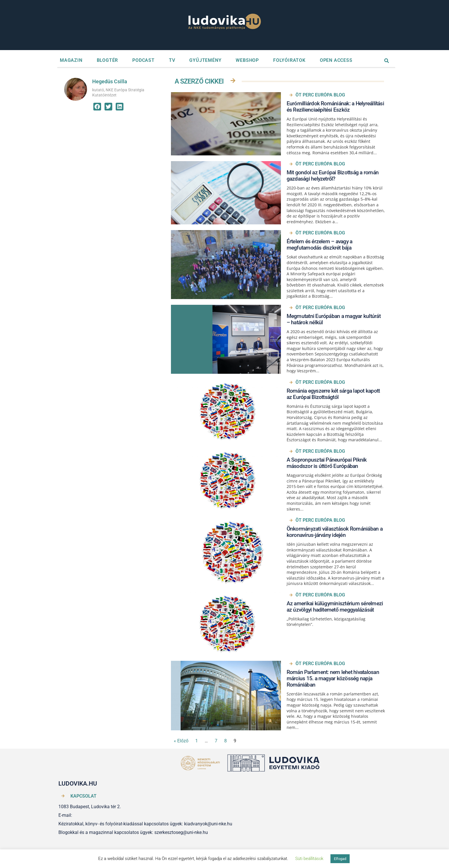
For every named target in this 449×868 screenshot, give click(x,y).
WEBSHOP (247, 60)
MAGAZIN (71, 60)
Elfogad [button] (340, 859)
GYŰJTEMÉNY (205, 60)
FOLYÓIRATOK (289, 60)
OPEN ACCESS (336, 60)
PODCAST (143, 60)
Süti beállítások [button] (309, 859)
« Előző (181, 741)
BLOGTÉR (108, 60)
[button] (97, 107)
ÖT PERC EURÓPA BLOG (320, 95)
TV (172, 60)
